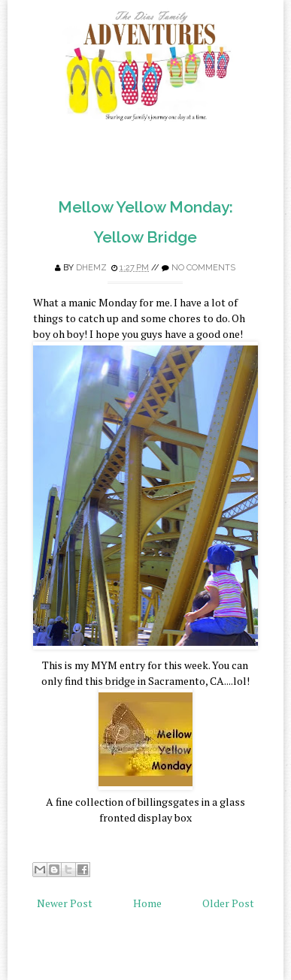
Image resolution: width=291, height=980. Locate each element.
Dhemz (91, 268)
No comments (203, 268)
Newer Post (65, 903)
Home (147, 903)
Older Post (228, 903)
